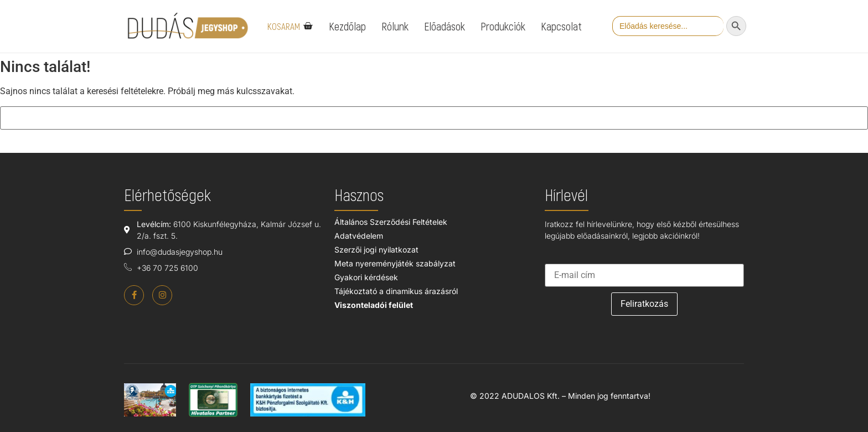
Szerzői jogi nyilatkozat (376, 250)
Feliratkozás (644, 304)
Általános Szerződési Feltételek (391, 222)
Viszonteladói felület (374, 305)
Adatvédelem (359, 236)
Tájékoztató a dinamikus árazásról (396, 291)
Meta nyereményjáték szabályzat (395, 263)
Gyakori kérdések (366, 277)
